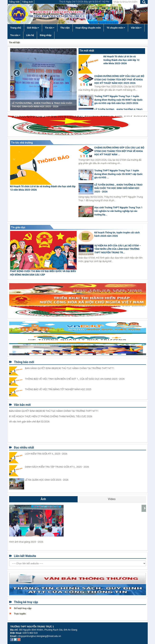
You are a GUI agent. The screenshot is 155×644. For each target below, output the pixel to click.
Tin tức (50, 28)
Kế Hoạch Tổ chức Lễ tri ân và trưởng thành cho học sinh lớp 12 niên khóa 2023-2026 (121, 60)
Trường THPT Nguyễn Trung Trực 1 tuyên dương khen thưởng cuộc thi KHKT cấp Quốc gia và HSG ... (119, 174)
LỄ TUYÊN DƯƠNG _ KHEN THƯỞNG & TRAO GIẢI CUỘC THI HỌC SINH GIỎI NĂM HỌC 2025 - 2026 (118, 188)
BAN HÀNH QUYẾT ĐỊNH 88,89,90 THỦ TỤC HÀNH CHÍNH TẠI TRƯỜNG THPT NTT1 (70, 368)
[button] (17, 73)
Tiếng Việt (14, 2)
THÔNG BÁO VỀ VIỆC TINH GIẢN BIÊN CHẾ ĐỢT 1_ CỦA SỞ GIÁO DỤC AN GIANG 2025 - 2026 (75, 379)
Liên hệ (30, 35)
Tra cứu (15, 35)
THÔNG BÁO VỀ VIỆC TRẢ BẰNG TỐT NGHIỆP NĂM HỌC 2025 (58, 389)
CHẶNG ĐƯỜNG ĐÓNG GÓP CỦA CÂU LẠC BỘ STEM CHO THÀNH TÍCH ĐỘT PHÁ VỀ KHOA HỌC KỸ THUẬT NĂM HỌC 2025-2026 (119, 80)
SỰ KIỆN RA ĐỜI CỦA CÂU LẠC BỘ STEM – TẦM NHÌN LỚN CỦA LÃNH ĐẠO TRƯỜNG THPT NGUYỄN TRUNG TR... (118, 249)
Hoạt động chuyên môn (88, 28)
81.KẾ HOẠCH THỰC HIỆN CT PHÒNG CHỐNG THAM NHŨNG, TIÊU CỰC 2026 (51, 416)
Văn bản (136, 28)
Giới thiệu (33, 28)
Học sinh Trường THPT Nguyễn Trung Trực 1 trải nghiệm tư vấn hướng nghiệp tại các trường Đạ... (119, 211)
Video (112, 499)
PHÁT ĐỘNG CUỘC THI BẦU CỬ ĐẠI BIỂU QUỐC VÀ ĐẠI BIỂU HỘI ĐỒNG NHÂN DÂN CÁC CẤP (43, 273)
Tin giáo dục (18, 227)
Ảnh (43, 499)
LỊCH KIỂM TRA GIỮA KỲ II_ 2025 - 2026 (46, 454)
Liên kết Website (23, 556)
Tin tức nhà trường (22, 143)
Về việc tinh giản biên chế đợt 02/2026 (29, 422)
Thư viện (65, 28)
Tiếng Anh (27, 2)
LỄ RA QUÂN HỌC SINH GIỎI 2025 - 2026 (47, 480)
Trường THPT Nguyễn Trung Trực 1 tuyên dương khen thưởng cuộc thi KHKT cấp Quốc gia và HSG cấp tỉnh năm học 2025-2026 (119, 100)
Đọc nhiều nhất (22, 448)
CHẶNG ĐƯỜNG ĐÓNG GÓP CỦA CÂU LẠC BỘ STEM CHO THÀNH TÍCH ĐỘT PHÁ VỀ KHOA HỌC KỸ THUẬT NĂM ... (119, 151)
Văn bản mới (20, 405)
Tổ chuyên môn (116, 28)
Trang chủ (16, 28)
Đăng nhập (46, 35)
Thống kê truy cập (24, 602)
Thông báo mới (22, 362)
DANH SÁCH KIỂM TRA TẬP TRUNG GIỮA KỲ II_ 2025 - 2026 (57, 467)
